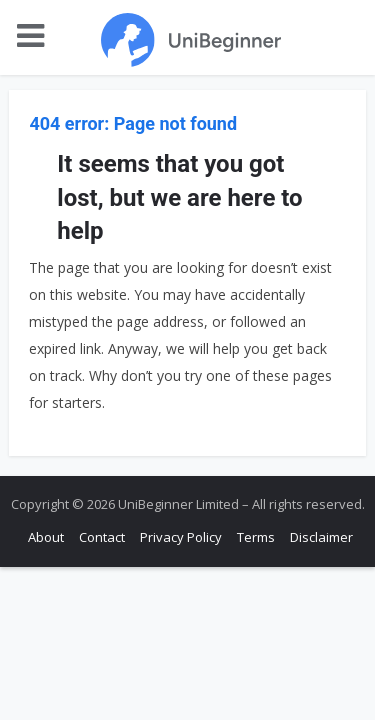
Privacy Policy (181, 537)
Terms (256, 537)
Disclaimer (321, 537)
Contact (102, 537)
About (46, 537)
